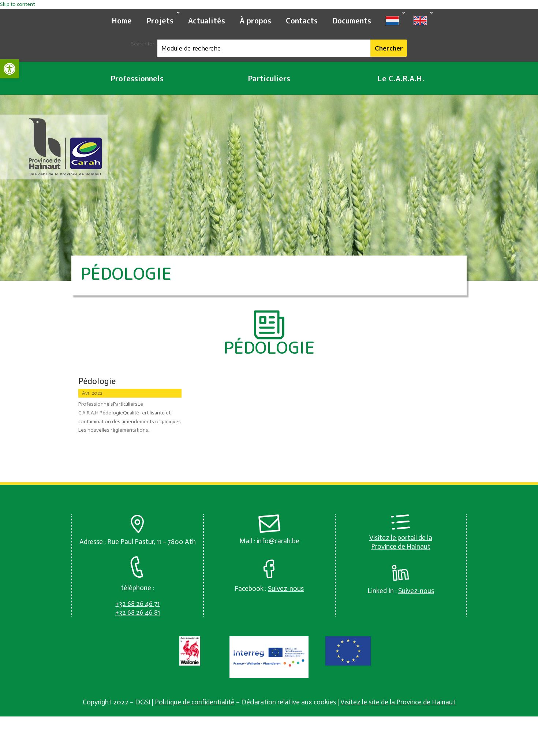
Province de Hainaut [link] (401, 546)
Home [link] (122, 21)
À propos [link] (255, 21)
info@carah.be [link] (278, 541)
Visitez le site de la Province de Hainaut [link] (398, 702)
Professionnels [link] (137, 78)
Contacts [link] (302, 21)
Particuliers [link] (269, 78)
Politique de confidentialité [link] (195, 702)
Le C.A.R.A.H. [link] (401, 78)
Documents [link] (352, 21)
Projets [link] (160, 21)
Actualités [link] (207, 21)
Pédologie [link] (97, 381)
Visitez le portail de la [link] (401, 538)
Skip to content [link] (17, 4)
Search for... (144, 44)
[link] (10, 69)
